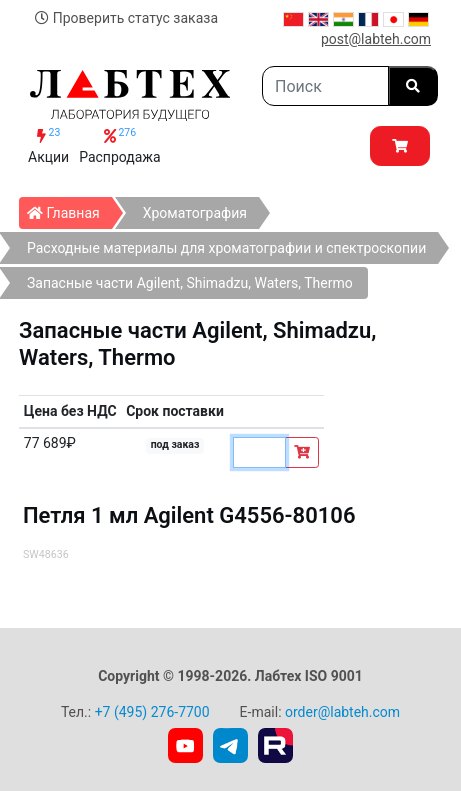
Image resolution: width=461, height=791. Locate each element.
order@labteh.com (342, 712)
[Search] (325, 86)
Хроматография (195, 213)
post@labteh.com (376, 39)
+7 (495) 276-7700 (152, 712)
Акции (48, 145)
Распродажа (120, 145)
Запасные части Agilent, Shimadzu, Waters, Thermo (190, 283)
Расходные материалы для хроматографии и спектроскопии (226, 248)
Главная (69, 209)
